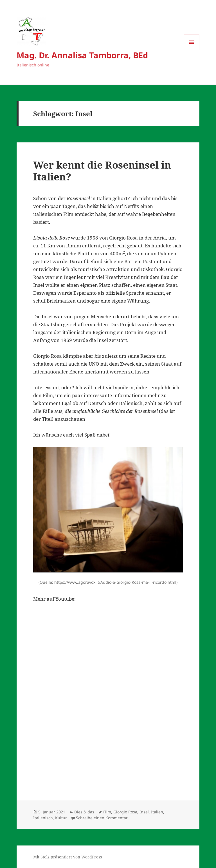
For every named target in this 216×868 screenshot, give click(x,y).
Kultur (61, 818)
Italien (157, 812)
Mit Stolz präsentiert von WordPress (67, 857)
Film (107, 812)
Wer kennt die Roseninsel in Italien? (102, 171)
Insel (144, 812)
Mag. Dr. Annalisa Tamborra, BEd (82, 55)
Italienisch (43, 818)
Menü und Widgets (192, 50)
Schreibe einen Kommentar (102, 818)
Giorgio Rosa (125, 812)
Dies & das (84, 812)
